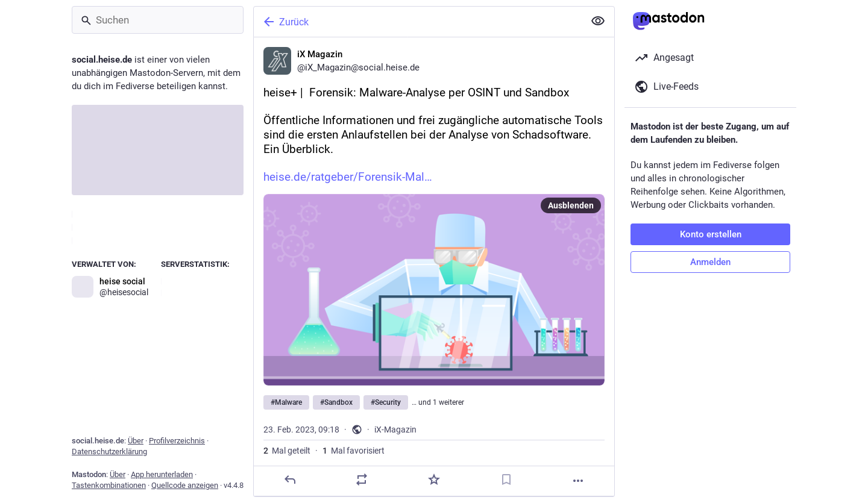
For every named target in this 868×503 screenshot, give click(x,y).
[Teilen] (362, 480)
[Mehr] (578, 481)
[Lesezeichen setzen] (506, 480)
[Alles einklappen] (598, 21)
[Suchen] (158, 20)
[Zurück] (418, 22)
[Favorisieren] (434, 480)
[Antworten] (290, 480)
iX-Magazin (395, 430)
